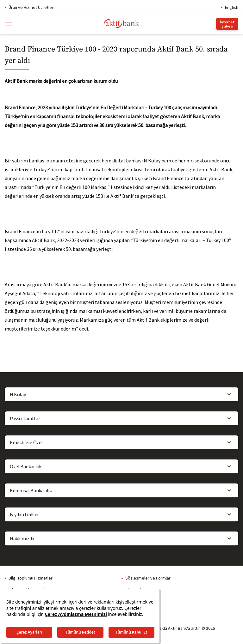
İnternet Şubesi (227, 24)
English (232, 7)
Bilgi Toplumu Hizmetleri (31, 578)
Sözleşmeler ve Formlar (148, 578)
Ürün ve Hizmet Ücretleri (31, 7)
